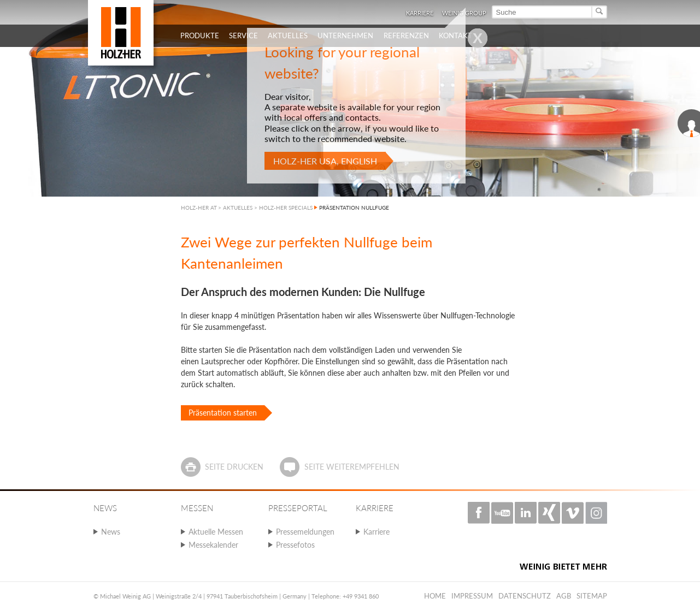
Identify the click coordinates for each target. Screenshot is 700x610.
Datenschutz (525, 596)
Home (435, 596)
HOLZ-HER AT (199, 208)
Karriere (377, 532)
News (111, 532)
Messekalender (213, 545)
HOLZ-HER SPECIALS (286, 208)
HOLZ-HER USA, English (325, 161)
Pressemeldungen (305, 532)
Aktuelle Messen (216, 532)
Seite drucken (234, 467)
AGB (564, 596)
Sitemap (592, 596)
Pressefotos (295, 545)
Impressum (472, 596)
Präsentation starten (223, 413)
